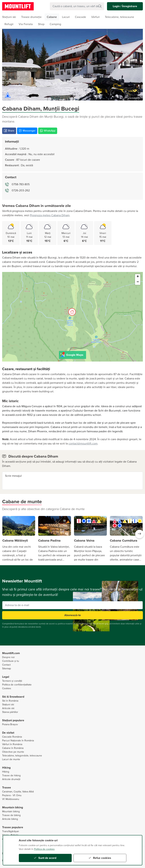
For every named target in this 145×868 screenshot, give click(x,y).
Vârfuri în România (12, 744)
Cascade (80, 17)
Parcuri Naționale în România (18, 741)
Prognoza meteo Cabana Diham (50, 215)
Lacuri (66, 17)
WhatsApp (48, 131)
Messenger (27, 131)
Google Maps (72, 354)
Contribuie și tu (11, 661)
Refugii (9, 24)
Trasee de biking (11, 815)
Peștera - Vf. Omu (12, 795)
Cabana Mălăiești (15, 541)
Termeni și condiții (12, 681)
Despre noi (8, 657)
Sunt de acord (45, 858)
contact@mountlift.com (83, 444)
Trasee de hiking (11, 775)
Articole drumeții (11, 779)
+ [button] (138, 277)
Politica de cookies (44, 849)
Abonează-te (73, 615)
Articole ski (8, 708)
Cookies (7, 688)
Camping (55, 24)
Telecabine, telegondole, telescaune (22, 756)
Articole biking (10, 819)
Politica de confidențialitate (17, 685)
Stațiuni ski (8, 705)
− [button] (138, 282)
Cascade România (12, 737)
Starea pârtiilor (10, 712)
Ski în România (10, 701)
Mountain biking (11, 811)
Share (9, 131)
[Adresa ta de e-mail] (72, 605)
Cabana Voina (84, 541)
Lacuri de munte (11, 759)
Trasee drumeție (31, 17)
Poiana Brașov (10, 724)
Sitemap (7, 669)
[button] (139, 534)
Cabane (52, 17)
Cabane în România (13, 748)
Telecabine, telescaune (119, 17)
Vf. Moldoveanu (11, 799)
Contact (6, 665)
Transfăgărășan (11, 831)
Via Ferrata (26, 24)
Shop (41, 24)
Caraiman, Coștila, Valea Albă (18, 792)
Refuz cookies (100, 858)
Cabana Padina (49, 541)
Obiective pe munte (13, 752)
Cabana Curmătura (124, 541)
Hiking (6, 772)
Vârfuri (95, 17)
